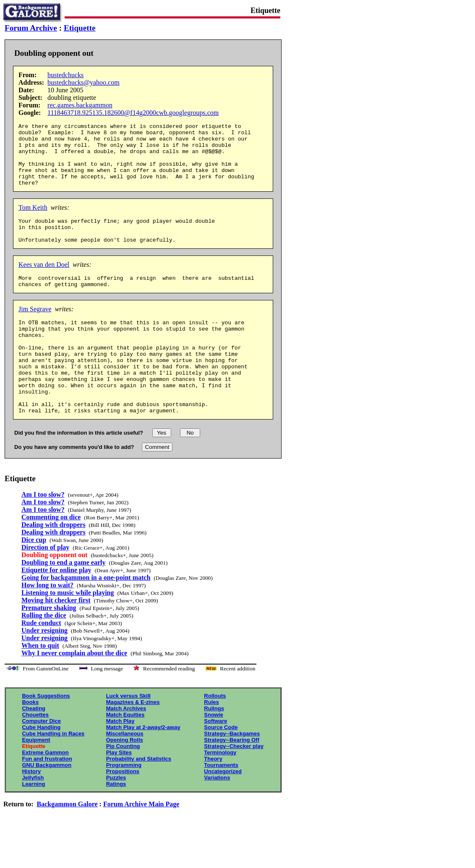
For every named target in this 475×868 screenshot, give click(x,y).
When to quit (40, 684)
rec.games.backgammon (80, 105)
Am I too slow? (43, 533)
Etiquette (80, 28)
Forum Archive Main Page (141, 843)
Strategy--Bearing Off (231, 779)
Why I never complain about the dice (74, 692)
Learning (33, 823)
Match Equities (125, 754)
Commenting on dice (51, 556)
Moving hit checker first (56, 639)
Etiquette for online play (56, 609)
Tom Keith (33, 220)
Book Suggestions (46, 735)
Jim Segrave (35, 329)
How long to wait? (47, 624)
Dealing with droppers (54, 564)
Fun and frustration (47, 798)
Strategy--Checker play (234, 785)
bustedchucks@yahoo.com (84, 82)
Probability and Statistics (139, 798)
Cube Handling (41, 766)
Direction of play (45, 586)
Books (30, 741)
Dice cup (34, 579)
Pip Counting (123, 785)
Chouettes (35, 754)
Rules (211, 741)
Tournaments (221, 804)
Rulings (214, 747)
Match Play (120, 760)
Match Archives (126, 747)
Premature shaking (49, 647)
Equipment (36, 779)
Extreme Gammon (45, 791)
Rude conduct (41, 662)
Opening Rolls (125, 779)
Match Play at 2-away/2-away (143, 766)
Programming (124, 804)
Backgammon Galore (67, 843)
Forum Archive (31, 28)
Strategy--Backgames (232, 773)
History (31, 810)
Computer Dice (41, 760)
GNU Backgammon (47, 804)
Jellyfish (33, 817)
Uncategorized (223, 810)
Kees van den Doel (44, 282)
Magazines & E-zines (133, 741)
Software (215, 760)
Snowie (214, 754)
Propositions (123, 810)
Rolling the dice (44, 654)
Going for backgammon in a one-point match (86, 616)
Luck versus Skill (128, 735)
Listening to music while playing (68, 632)
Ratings (116, 823)
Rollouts (215, 735)
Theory (213, 798)
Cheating (34, 747)
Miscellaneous (125, 773)
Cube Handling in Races (53, 773)
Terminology (220, 791)
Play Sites (119, 791)
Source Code (221, 766)
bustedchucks (65, 75)
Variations (217, 817)
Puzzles (116, 817)
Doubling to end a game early (63, 601)
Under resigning (44, 669)
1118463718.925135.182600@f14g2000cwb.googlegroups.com (133, 113)
